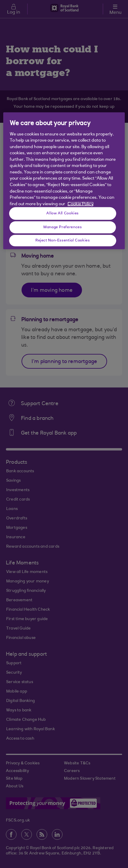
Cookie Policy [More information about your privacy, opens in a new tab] (81, 204)
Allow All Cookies (63, 213)
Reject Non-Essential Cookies (63, 240)
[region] (64, 181)
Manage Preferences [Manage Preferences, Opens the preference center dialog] (63, 227)
